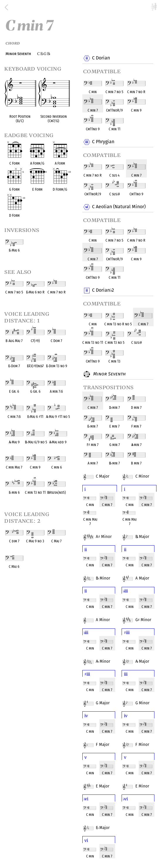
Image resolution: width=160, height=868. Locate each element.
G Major (101, 699)
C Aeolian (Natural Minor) (119, 207)
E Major (101, 782)
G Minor (141, 616)
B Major (140, 533)
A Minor (102, 533)
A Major (140, 575)
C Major (101, 473)
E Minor (140, 782)
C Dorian (101, 58)
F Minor (140, 741)
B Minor (101, 575)
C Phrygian (103, 142)
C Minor (140, 473)
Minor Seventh (109, 374)
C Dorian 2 (103, 291)
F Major (101, 741)
